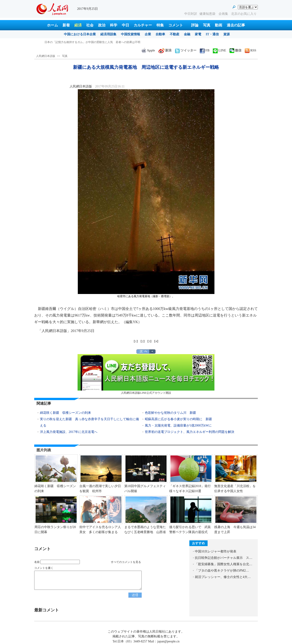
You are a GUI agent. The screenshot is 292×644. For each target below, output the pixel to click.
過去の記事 (236, 25)
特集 (160, 25)
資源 (227, 34)
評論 (195, 25)
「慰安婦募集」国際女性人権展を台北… (224, 564)
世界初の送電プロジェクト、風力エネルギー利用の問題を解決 (190, 432)
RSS (250, 50)
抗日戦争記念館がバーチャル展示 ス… (224, 558)
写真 (207, 25)
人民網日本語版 (46, 56)
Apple (148, 50)
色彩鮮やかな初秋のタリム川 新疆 (170, 413)
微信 (235, 50)
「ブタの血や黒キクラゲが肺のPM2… (222, 571)
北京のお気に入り (244, 14)
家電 (198, 34)
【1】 (136, 341)
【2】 (143, 341)
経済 (78, 25)
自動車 (160, 34)
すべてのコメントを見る (126, 562)
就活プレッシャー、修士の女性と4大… (223, 577)
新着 (66, 25)
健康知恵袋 (208, 14)
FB (205, 50)
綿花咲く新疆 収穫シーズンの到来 (65, 413)
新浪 (165, 50)
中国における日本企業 (80, 34)
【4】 (156, 341)
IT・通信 (212, 34)
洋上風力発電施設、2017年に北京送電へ (69, 432)
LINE (219, 50)
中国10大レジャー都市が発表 (216, 551)
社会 (90, 25)
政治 (102, 25)
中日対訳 (191, 14)
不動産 (175, 34)
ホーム (52, 25)
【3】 (149, 341)
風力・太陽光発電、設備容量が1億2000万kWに (178, 425)
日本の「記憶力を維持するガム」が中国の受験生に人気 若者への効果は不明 (92, 42)
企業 (148, 34)
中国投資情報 (130, 34)
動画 (219, 25)
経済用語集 (108, 34)
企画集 (224, 14)
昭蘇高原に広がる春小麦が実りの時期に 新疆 (178, 419)
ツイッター (186, 50)
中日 (125, 25)
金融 (187, 34)
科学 (114, 25)
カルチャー (143, 25)
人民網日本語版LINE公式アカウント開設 (146, 374)
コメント (176, 25)
